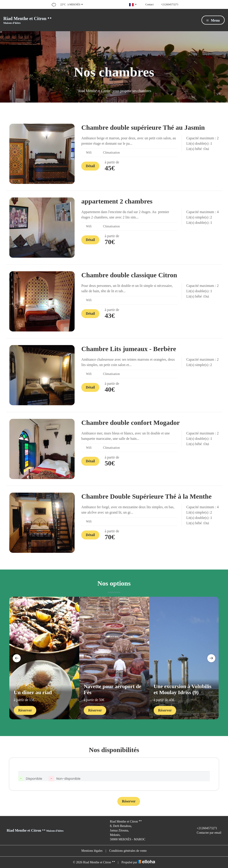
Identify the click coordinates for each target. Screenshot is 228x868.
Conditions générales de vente (128, 851)
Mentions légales (92, 851)
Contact (99, 802)
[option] (44, 658)
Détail (90, 166)
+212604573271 (205, 828)
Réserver (25, 710)
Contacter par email (207, 833)
